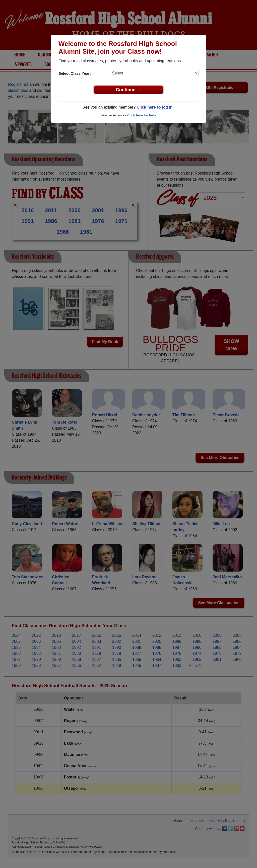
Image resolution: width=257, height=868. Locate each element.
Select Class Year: (75, 73)
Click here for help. (142, 115)
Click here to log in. (155, 107)
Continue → (129, 90)
